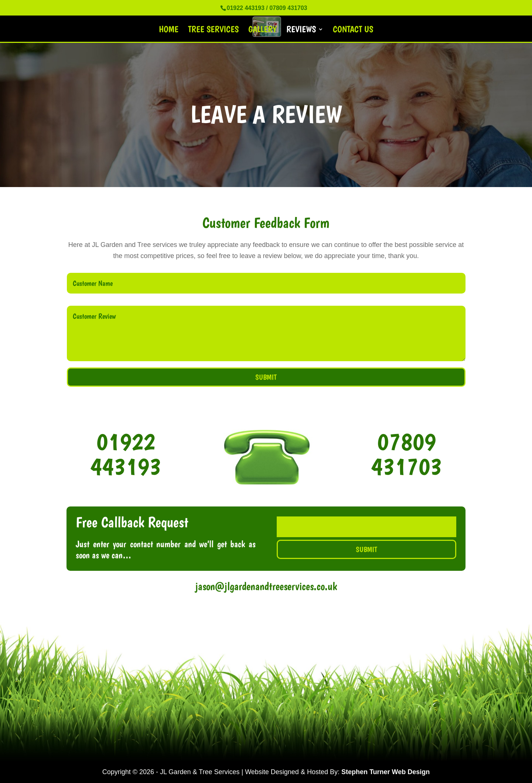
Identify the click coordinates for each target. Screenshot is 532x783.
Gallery (262, 30)
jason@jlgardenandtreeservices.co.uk (266, 586)
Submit (266, 377)
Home (169, 30)
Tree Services (213, 30)
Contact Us (353, 30)
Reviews (301, 30)
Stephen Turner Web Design (386, 772)
